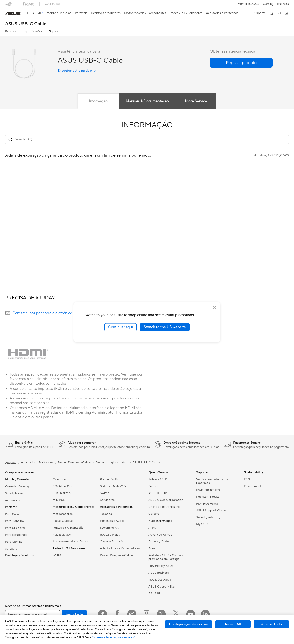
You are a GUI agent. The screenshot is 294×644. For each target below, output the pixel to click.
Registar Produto (208, 497)
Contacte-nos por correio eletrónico (42, 313)
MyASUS (202, 524)
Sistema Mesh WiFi (113, 486)
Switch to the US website (165, 327)
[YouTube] (191, 614)
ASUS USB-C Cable (26, 24)
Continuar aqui (120, 327)
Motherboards (63, 514)
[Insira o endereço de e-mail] (33, 614)
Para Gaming (14, 542)
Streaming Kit (109, 528)
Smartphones (14, 493)
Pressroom (156, 486)
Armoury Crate (159, 542)
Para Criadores (15, 528)
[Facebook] (102, 614)
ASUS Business (159, 573)
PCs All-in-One (63, 486)
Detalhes (11, 31)
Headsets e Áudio (112, 521)
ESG (247, 479)
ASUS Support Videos (211, 511)
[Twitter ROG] (176, 614)
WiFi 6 (57, 556)
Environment (253, 486)
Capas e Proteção (112, 542)
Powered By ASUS (161, 566)
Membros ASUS (248, 4)
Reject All (233, 624)
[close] (215, 308)
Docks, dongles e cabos (112, 463)
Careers (154, 514)
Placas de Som (62, 535)
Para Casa (12, 514)
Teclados (106, 514)
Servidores (107, 500)
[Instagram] (132, 614)
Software (11, 549)
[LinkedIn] (205, 614)
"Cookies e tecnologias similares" (113, 637)
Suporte (54, 31)
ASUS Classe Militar (162, 587)
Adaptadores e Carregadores (120, 548)
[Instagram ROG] (147, 614)
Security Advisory (208, 517)
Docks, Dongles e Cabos (117, 555)
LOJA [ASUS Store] (31, 13)
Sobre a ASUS (158, 479)
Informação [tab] (97, 101)
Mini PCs (59, 500)
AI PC (152, 528)
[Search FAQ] (147, 139)
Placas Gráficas (63, 521)
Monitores (60, 479)
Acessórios (13, 500)
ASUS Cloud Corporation (166, 500)
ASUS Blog (156, 593)
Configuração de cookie (188, 624)
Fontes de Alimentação (68, 528)
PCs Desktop (62, 493)
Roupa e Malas (110, 535)
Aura (152, 548)
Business (283, 4)
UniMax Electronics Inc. (164, 507)
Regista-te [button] (74, 614)
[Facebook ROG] (117, 614)
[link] (13, 14)
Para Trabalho (14, 521)
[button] (268, 4)
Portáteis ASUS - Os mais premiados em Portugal (166, 557)
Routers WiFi (109, 479)
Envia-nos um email (209, 490)
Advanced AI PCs (160, 535)
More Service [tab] (197, 101)
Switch (105, 493)
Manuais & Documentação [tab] (147, 101)
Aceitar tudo (271, 624)
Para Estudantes (16, 535)
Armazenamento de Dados (71, 542)
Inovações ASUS (160, 580)
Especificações (33, 31)
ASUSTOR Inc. (158, 493)
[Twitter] (161, 614)
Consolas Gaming (17, 486)
